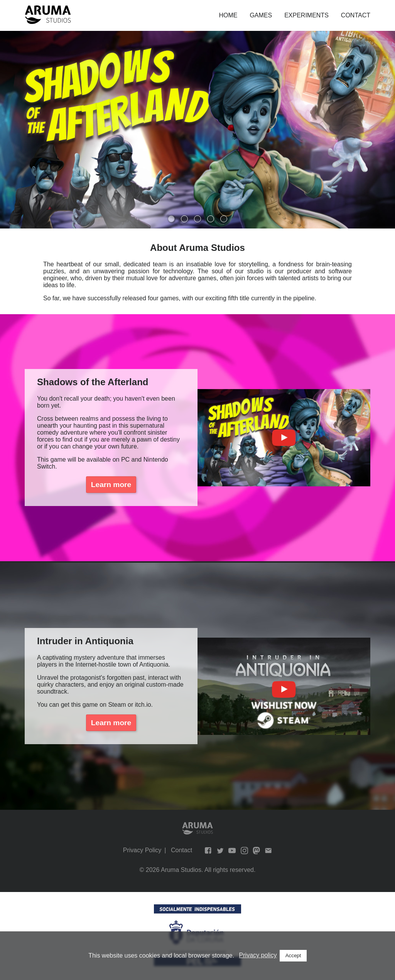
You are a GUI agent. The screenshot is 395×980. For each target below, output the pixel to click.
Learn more (111, 485)
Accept (293, 955)
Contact (356, 15)
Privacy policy (258, 955)
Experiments (306, 15)
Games (261, 15)
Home (228, 15)
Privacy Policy (142, 850)
